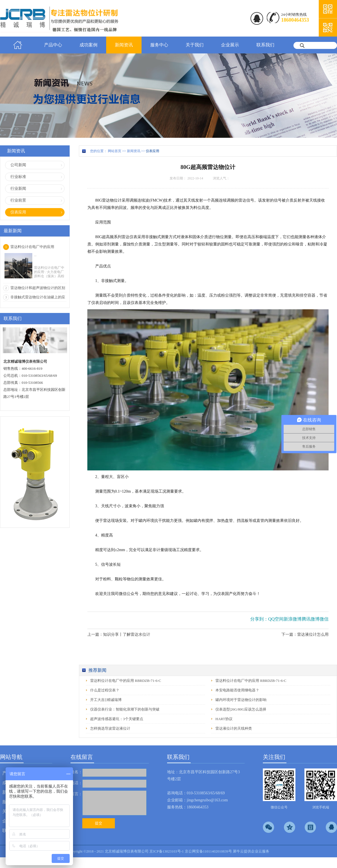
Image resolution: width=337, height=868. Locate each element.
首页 (18, 45)
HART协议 (224, 719)
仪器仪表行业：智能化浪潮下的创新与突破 (125, 709)
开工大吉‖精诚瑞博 (106, 700)
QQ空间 (276, 619)
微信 (324, 619)
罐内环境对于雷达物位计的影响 (241, 700)
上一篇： (119, 634)
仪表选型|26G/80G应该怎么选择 (241, 709)
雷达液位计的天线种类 (234, 728)
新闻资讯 (134, 151)
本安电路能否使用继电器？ (237, 690)
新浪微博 (293, 619)
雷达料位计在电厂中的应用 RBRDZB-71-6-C (126, 681)
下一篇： (305, 634)
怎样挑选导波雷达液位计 (110, 728)
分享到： (259, 619)
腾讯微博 (311, 619)
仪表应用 (152, 151)
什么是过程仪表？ (105, 690)
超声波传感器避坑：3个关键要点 (117, 719)
